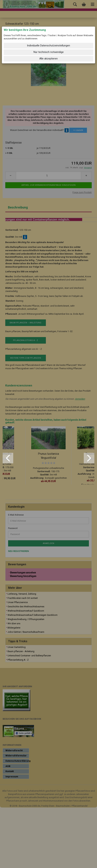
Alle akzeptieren (48, 59)
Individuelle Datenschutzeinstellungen (48, 46)
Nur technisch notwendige (49, 52)
